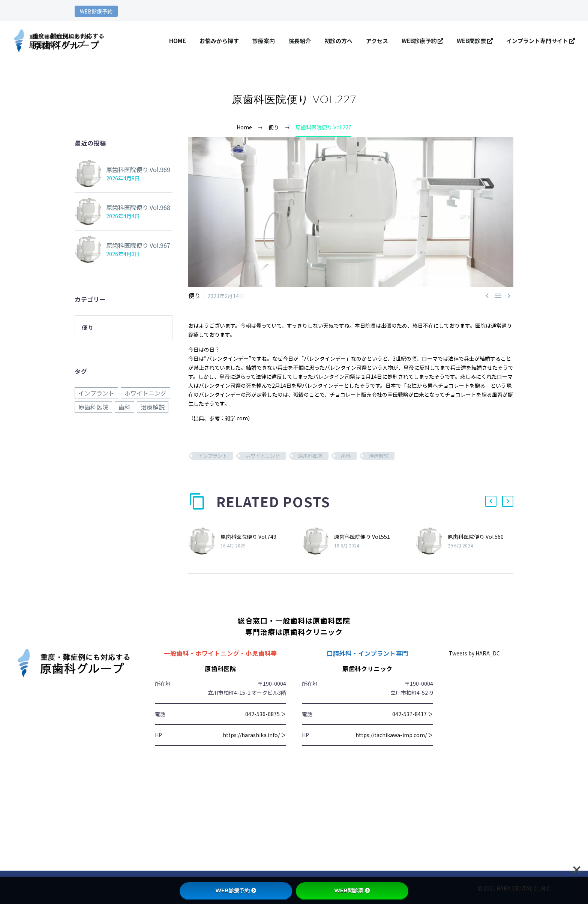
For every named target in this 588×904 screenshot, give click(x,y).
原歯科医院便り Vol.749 (248, 536)
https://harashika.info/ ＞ (254, 735)
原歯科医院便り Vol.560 (476, 536)
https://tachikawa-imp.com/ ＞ (394, 735)
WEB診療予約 (96, 11)
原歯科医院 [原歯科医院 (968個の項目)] (93, 406)
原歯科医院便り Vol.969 (134, 169)
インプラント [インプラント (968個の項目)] (96, 393)
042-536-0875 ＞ (266, 714)
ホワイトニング (263, 455)
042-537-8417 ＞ (413, 714)
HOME (178, 41)
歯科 (346, 455)
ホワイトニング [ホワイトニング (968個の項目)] (145, 393)
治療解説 (379, 455)
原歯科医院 (310, 455)
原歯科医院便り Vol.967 (134, 245)
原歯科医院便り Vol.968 (134, 207)
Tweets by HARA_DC (474, 653)
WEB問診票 (475, 41)
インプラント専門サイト (541, 41)
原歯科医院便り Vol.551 (362, 536)
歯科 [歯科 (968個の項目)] (124, 406)
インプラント (213, 455)
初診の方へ (338, 41)
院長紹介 (300, 41)
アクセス (377, 41)
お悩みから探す (219, 41)
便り (193, 295)
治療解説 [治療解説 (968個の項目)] (153, 406)
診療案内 (264, 41)
